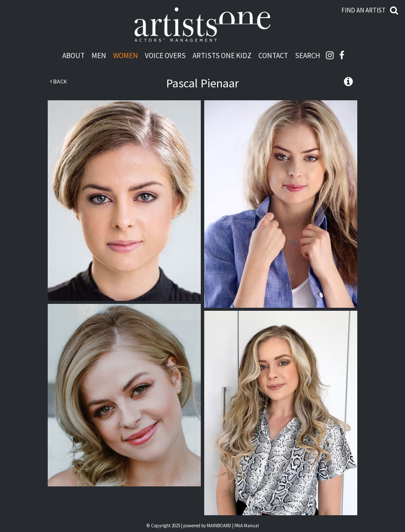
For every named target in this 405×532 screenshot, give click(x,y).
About (74, 55)
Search (308, 55)
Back (58, 81)
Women (126, 55)
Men (99, 55)
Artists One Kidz (222, 55)
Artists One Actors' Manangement (202, 25)
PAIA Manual (247, 526)
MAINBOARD (219, 526)
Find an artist (364, 10)
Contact (273, 55)
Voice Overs (165, 55)
